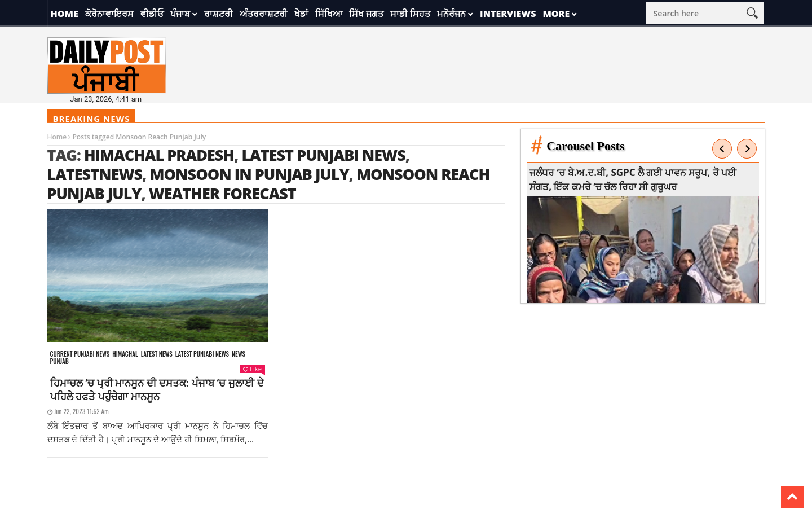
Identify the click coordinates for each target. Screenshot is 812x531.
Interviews (508, 14)
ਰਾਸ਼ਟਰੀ (219, 14)
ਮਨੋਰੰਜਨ (451, 14)
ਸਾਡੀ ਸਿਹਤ (410, 14)
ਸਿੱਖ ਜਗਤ (366, 14)
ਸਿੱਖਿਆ (329, 14)
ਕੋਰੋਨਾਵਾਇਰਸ (109, 14)
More (556, 14)
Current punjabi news (80, 354)
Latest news (157, 354)
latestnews (95, 174)
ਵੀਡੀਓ (152, 14)
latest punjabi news (323, 155)
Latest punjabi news (202, 354)
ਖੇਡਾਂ (301, 14)
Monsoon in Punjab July (249, 174)
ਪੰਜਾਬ (180, 14)
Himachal (125, 354)
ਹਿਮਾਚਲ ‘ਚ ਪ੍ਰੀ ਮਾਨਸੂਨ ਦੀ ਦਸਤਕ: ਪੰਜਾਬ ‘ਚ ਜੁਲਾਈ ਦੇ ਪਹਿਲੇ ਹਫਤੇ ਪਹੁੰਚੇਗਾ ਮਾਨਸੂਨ (157, 389)
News (239, 354)
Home (65, 14)
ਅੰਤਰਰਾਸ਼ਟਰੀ (264, 14)
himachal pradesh (159, 155)
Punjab (59, 361)
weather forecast (222, 193)
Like (252, 369)
